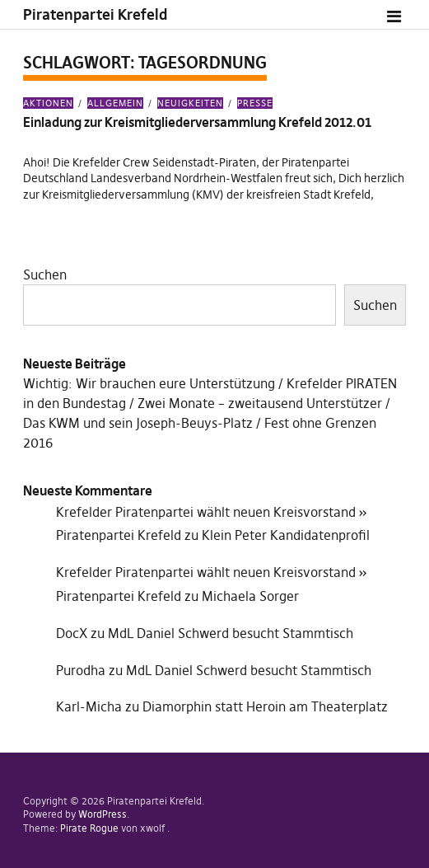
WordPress (103, 814)
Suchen (45, 274)
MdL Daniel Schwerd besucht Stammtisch (231, 633)
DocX (72, 633)
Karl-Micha (89, 706)
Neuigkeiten (190, 103)
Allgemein (115, 103)
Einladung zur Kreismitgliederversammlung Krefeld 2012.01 (197, 122)
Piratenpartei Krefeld (95, 14)
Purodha (81, 670)
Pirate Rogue (89, 828)
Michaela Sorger (250, 596)
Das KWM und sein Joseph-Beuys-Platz (138, 423)
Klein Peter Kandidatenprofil (286, 535)
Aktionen (48, 103)
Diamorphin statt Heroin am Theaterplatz (265, 706)
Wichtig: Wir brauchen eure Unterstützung (149, 383)
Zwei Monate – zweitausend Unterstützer (260, 403)
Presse (255, 103)
